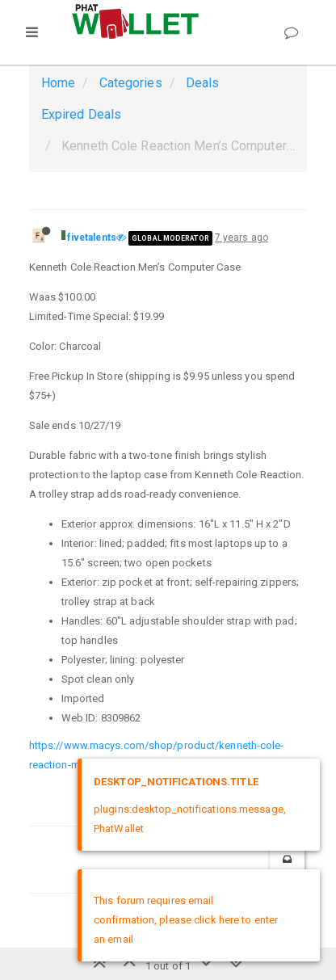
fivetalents (92, 238)
